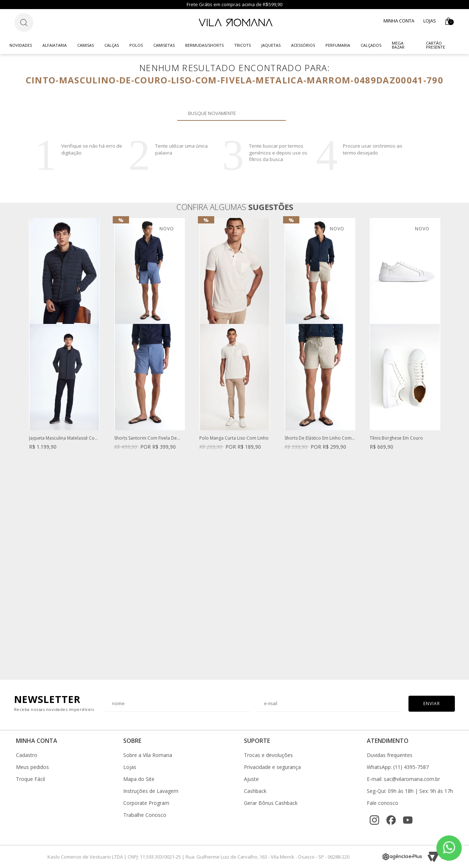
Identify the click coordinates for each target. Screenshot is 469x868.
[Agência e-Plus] (402, 857)
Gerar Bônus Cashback (271, 803)
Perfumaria (338, 45)
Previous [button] (29, 445)
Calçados (371, 45)
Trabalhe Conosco (145, 815)
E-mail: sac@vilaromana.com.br (403, 779)
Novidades (21, 45)
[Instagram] (374, 820)
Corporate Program (146, 803)
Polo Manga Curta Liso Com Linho (234, 438)
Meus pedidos (32, 767)
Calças (112, 45)
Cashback (255, 791)
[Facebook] (391, 820)
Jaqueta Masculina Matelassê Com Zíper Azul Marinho (64, 438)
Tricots (242, 45)
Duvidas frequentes (390, 755)
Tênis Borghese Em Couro (396, 438)
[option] (64, 341)
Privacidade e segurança (272, 767)
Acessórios (303, 45)
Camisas (86, 45)
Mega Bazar (398, 45)
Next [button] (440, 445)
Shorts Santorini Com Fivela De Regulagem (146, 438)
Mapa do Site (139, 779)
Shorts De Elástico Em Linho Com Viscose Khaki (318, 438)
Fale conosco (383, 803)
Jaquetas (271, 45)
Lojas (430, 21)
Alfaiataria (55, 45)
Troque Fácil (30, 779)
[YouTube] (408, 820)
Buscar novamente (276, 113)
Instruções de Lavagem (151, 791)
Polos (136, 45)
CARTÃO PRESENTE (435, 45)
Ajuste (251, 779)
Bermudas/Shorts (204, 45)
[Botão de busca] (24, 22)
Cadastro (27, 755)
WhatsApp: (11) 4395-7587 (398, 767)
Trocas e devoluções (268, 755)
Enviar (432, 704)
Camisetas (164, 45)
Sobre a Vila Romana (148, 755)
